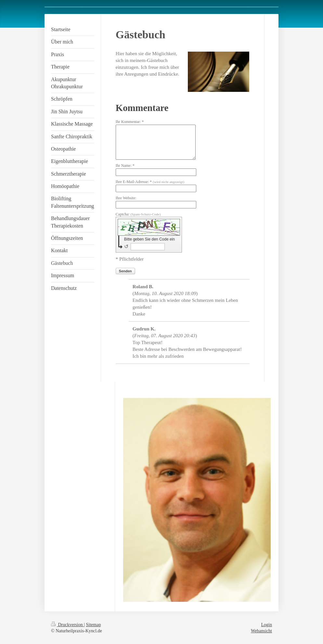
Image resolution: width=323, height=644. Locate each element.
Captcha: (138, 214)
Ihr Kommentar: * (130, 122)
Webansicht (261, 631)
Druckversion (67, 625)
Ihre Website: (126, 198)
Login (267, 625)
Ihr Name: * (125, 166)
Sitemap (94, 625)
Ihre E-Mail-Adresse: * (150, 182)
